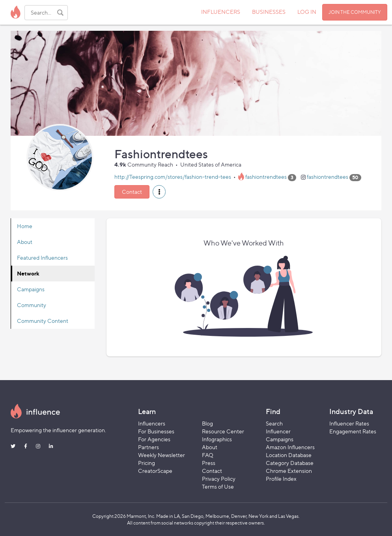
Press (209, 463)
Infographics (217, 439)
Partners (148, 447)
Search (274, 423)
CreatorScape (155, 471)
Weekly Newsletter (161, 455)
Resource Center (223, 431)
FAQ (208, 455)
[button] (159, 192)
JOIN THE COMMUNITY (355, 12)
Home (25, 226)
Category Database (290, 463)
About (25, 242)
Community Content (43, 321)
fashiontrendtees (266, 177)
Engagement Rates (353, 431)
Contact (132, 192)
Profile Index (281, 479)
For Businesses (156, 431)
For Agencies (154, 439)
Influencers (152, 423)
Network (28, 273)
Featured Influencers (42, 258)
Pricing (147, 463)
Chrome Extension (289, 471)
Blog (207, 423)
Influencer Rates (349, 423)
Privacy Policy (219, 479)
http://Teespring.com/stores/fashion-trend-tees (173, 177)
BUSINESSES (269, 12)
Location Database (289, 455)
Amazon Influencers (290, 447)
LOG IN (307, 12)
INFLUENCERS (221, 12)
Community (32, 305)
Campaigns (31, 289)
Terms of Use (218, 486)
